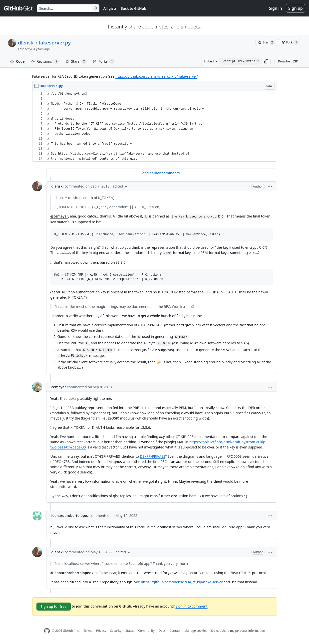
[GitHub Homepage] (47, 631)
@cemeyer (59, 216)
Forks (104, 61)
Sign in (276, 8)
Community (146, 631)
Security (116, 631)
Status (130, 631)
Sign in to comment (191, 606)
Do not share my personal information (238, 631)
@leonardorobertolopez (71, 573)
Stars (76, 61)
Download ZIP (288, 61)
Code (17, 61)
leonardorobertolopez (70, 516)
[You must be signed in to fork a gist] (290, 42)
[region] (155, 126)
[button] (266, 61)
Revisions (45, 61)
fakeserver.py (55, 43)
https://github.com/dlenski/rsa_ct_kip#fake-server (156, 76)
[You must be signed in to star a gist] (266, 42)
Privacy (101, 631)
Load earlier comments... (161, 173)
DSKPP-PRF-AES (153, 456)
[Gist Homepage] (18, 8)
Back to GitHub (133, 8)
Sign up (296, 8)
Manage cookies (196, 631)
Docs (162, 631)
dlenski (26, 43)
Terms (88, 631)
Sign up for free (54, 606)
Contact (175, 631)
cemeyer (59, 387)
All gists (110, 8)
